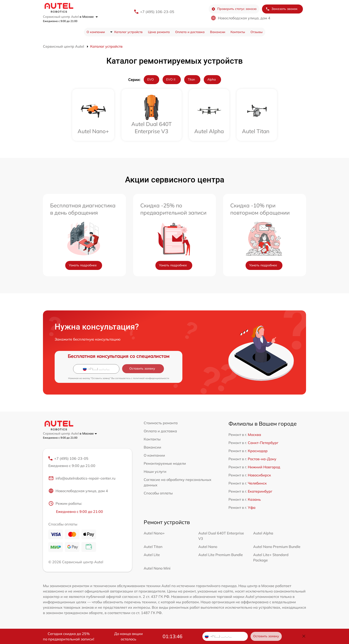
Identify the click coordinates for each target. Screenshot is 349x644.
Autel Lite (152, 555)
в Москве (89, 17)
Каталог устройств (128, 32)
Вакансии (218, 32)
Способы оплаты (158, 493)
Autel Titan (153, 547)
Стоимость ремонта (161, 423)
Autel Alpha (263, 533)
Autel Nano (208, 547)
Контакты (238, 32)
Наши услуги (155, 471)
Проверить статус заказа (234, 9)
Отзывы (257, 32)
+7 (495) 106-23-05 (157, 12)
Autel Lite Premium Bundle (221, 555)
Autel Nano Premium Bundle (277, 547)
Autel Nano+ (154, 533)
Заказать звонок (282, 9)
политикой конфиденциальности (151, 378)
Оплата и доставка (190, 32)
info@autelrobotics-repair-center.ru (82, 478)
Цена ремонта (159, 32)
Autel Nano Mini (157, 568)
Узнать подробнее (83, 265)
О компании (96, 32)
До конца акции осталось (129, 636)
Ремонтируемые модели (165, 463)
